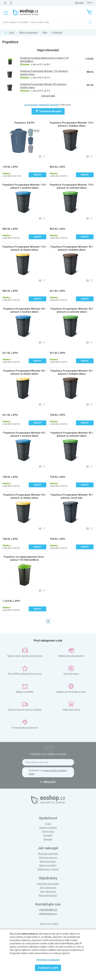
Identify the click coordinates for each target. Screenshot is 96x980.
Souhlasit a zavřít (48, 968)
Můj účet (79, 3)
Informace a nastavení (48, 960)
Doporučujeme (31, 105)
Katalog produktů (48, 828)
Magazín (48, 839)
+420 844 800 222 (48, 910)
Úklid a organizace (28, 32)
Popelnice (57, 32)
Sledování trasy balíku (48, 884)
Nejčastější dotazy (48, 895)
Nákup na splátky (48, 865)
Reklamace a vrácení (48, 869)
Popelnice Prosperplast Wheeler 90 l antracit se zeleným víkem (72, 310)
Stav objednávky (48, 888)
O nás (48, 824)
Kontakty (48, 835)
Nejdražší (54, 105)
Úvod (11, 32)
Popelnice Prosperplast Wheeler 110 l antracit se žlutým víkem (24, 248)
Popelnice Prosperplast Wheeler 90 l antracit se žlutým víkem (24, 372)
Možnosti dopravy (48, 858)
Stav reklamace (48, 892)
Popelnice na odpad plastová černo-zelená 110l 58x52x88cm (24, 558)
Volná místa (48, 831)
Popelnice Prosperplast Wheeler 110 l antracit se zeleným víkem (72, 186)
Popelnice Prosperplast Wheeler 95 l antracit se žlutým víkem (24, 496)
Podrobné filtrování (48, 111)
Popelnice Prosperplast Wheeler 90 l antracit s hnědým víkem (72, 248)
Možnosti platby (48, 861)
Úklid (45, 32)
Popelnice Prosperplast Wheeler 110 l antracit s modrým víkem (24, 186)
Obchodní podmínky (48, 854)
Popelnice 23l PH (24, 123)
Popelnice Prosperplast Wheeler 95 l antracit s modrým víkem (24, 434)
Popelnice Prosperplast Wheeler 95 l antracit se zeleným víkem (72, 434)
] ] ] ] (90, 3)
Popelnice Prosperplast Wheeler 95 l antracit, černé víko (72, 496)
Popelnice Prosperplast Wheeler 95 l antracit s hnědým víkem (72, 372)
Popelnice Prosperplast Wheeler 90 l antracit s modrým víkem (24, 310)
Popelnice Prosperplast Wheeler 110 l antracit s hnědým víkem (72, 124)
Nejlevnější (44, 105)
